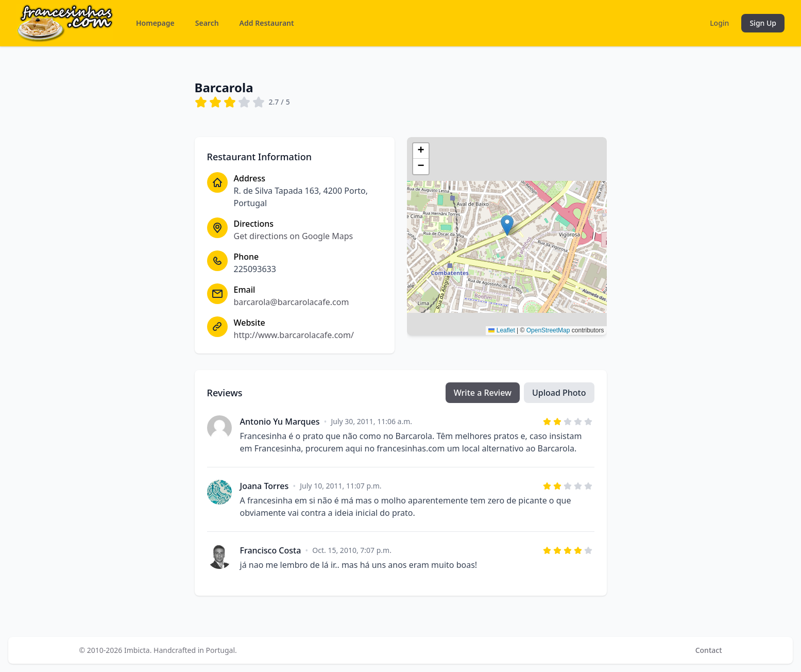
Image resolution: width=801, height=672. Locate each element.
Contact (709, 650)
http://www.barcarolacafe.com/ (294, 335)
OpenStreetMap (548, 330)
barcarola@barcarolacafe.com (292, 302)
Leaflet (501, 330)
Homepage (155, 23)
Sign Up (763, 23)
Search (207, 23)
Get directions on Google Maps (294, 236)
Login (719, 23)
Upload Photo (559, 393)
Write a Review (483, 393)
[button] (507, 225)
